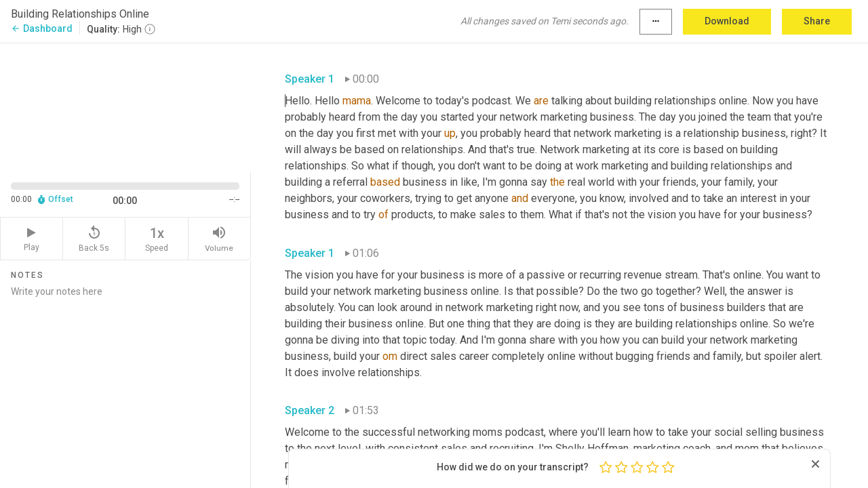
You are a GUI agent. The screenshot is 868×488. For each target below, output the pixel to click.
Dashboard (42, 28)
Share (817, 21)
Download (727, 21)
